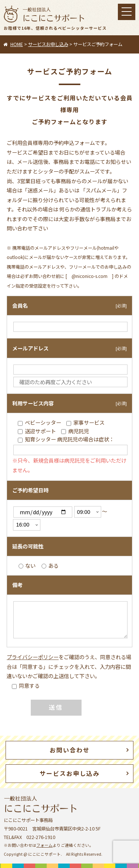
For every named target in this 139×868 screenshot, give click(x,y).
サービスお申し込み (70, 773)
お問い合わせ (70, 750)
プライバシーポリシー (33, 657)
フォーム (44, 845)
